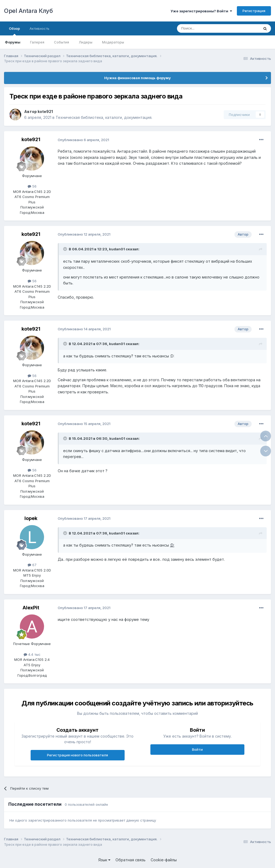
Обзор (14, 31)
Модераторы (113, 42)
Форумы (13, 42)
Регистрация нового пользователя (77, 755)
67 (32, 565)
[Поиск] (206, 28)
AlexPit (31, 608)
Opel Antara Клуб (28, 11)
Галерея (37, 42)
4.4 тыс (32, 654)
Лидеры (86, 42)
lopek (31, 518)
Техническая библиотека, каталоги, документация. (104, 117)
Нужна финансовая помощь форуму (137, 78)
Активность (39, 28)
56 (32, 186)
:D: (172, 545)
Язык (104, 860)
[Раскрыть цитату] (66, 249)
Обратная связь (131, 860)
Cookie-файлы (164, 860)
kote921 (45, 111)
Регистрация (254, 11)
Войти (197, 749)
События (61, 42)
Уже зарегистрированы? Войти (201, 11)
